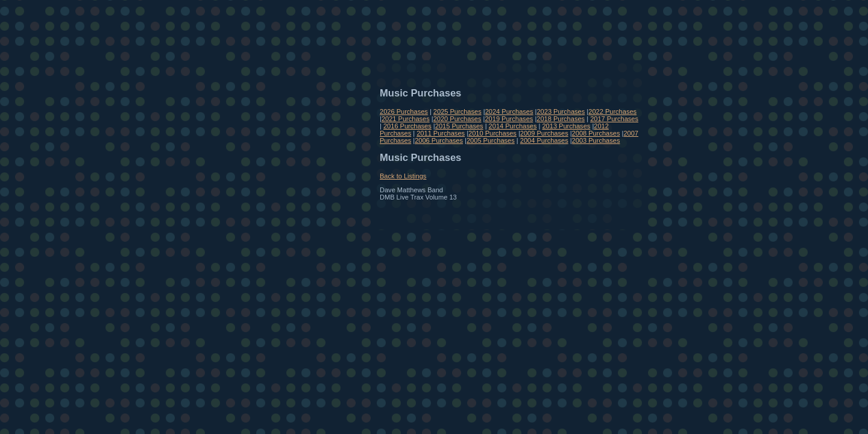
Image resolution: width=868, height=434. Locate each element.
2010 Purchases (492, 133)
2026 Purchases (404, 112)
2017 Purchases (614, 119)
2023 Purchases (561, 112)
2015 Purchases (459, 126)
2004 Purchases (544, 140)
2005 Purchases (491, 140)
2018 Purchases (561, 119)
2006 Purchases (439, 140)
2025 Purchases (458, 112)
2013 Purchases (566, 126)
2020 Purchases (458, 119)
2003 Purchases (596, 140)
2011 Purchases (441, 133)
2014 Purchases (513, 126)
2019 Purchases (509, 119)
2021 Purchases (406, 119)
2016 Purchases (407, 126)
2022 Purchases (612, 112)
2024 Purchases (509, 112)
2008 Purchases (596, 133)
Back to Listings (403, 176)
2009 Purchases (544, 133)
